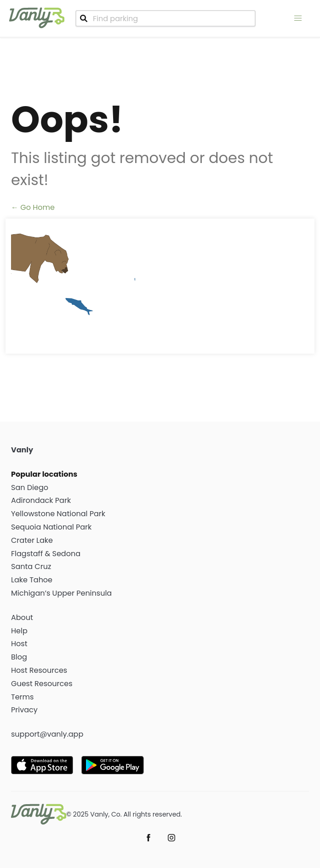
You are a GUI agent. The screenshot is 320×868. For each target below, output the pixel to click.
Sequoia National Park (51, 527)
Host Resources (39, 670)
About (22, 617)
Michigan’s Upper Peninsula (61, 593)
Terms (22, 697)
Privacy (24, 710)
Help (19, 631)
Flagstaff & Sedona (46, 554)
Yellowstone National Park (58, 514)
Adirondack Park (41, 500)
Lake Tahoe (32, 580)
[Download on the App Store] (44, 765)
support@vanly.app (47, 734)
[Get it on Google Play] (115, 765)
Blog (19, 657)
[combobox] (166, 18)
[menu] (298, 18)
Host (19, 644)
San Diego (30, 488)
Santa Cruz (31, 566)
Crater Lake (32, 540)
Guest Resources (42, 684)
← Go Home (33, 207)
